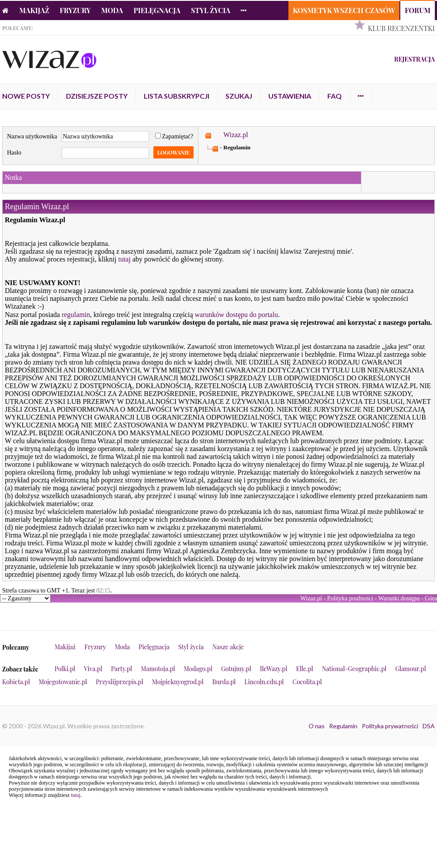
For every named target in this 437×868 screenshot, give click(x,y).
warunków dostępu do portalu (237, 315)
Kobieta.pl (16, 682)
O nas (317, 726)
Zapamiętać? (174, 136)
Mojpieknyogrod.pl (178, 682)
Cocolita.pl (307, 682)
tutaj (124, 259)
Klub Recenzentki (401, 28)
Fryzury (75, 10)
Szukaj (239, 96)
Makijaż (34, 10)
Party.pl (121, 669)
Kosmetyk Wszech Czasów (344, 10)
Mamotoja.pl (158, 669)
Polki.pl (65, 669)
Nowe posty (26, 96)
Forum (418, 10)
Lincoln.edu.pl (264, 682)
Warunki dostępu (399, 598)
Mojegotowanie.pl (63, 682)
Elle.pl (304, 669)
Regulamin (343, 726)
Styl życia (211, 10)
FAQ (335, 96)
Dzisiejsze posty (97, 96)
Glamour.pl (410, 669)
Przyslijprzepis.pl (119, 682)
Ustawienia (290, 96)
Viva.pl (93, 669)
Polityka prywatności (390, 726)
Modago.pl (198, 669)
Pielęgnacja (157, 10)
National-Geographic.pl (354, 669)
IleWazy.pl (274, 669)
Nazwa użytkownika (32, 136)
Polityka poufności (350, 598)
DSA (429, 726)
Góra (431, 598)
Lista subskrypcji (177, 96)
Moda (112, 10)
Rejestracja (414, 59)
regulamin (76, 315)
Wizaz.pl (236, 135)
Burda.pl (224, 682)
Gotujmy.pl (236, 669)
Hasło (14, 153)
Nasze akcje (228, 647)
